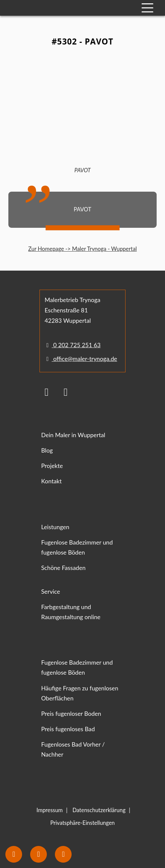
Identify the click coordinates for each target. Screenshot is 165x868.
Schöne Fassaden (63, 568)
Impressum (50, 810)
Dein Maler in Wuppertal (73, 435)
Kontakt (51, 481)
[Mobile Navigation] (147, 8)
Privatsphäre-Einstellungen (82, 823)
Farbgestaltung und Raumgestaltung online (71, 612)
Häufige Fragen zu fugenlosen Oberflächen (80, 693)
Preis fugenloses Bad (68, 729)
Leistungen (55, 527)
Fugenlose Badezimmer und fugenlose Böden (77, 547)
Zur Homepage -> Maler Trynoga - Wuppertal (82, 249)
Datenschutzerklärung (99, 810)
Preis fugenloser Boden (71, 714)
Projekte (52, 466)
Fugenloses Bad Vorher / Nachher (73, 749)
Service (51, 592)
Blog (47, 450)
